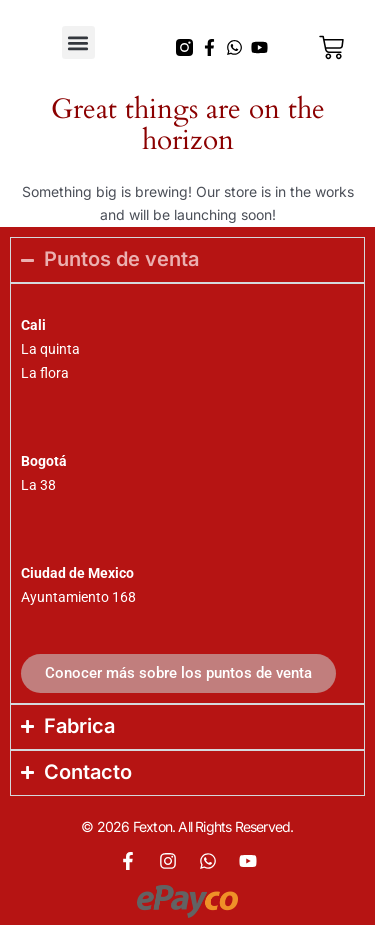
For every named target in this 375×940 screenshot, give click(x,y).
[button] (78, 42)
